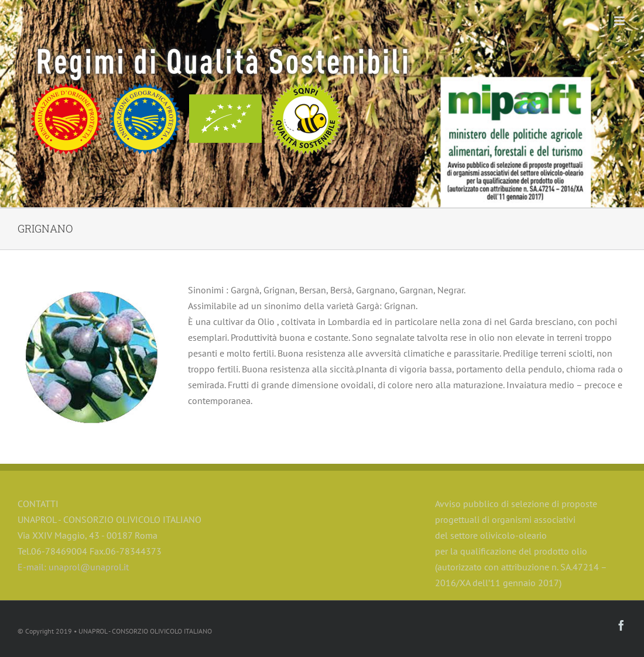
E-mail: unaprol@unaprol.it (73, 567)
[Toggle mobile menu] (620, 21)
